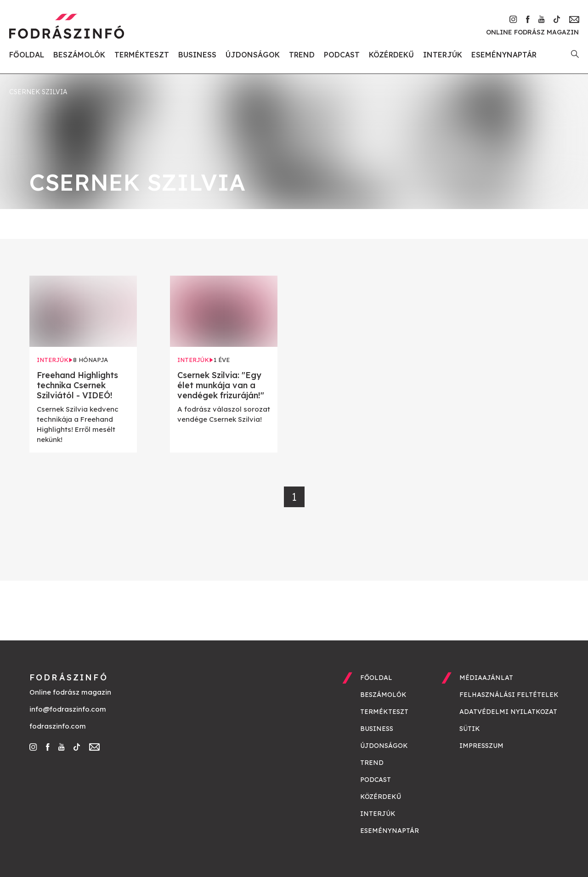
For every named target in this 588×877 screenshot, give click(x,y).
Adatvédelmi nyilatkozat (508, 712)
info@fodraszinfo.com (68, 709)
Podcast (342, 55)
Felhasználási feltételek (509, 695)
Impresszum (481, 746)
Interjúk (443, 55)
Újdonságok (253, 55)
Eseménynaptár (504, 55)
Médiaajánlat (486, 678)
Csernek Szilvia (38, 92)
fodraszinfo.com (58, 726)
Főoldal (27, 55)
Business (197, 55)
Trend (302, 55)
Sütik (470, 729)
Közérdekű (391, 55)
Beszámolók (79, 55)
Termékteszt (142, 55)
